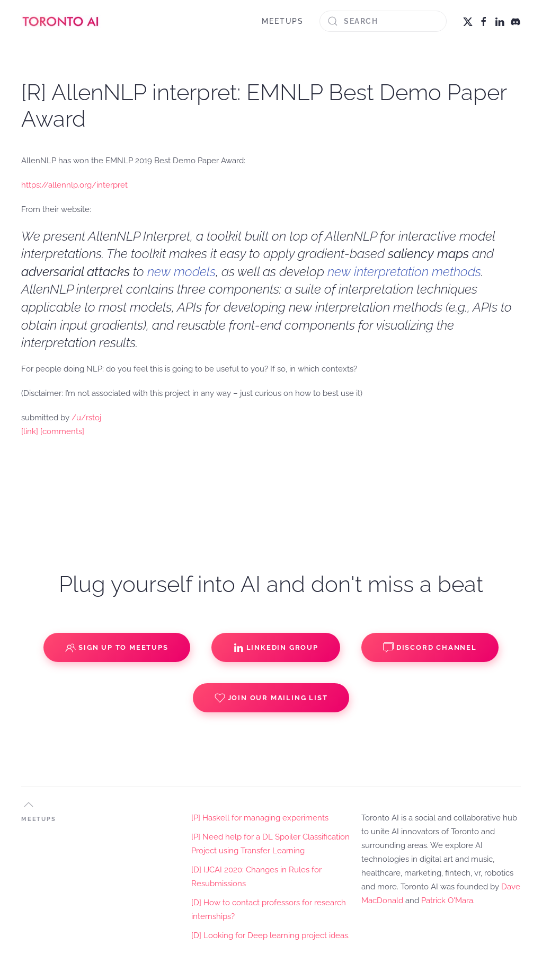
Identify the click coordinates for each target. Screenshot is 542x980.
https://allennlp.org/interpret (74, 185)
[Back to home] (61, 21)
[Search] (383, 21)
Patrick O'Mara (447, 900)
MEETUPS (283, 21)
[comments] (62, 431)
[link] (30, 431)
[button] (29, 805)
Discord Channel (430, 648)
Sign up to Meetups (117, 648)
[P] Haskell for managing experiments (260, 818)
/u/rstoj (86, 418)
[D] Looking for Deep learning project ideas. (270, 935)
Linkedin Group (276, 648)
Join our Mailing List (271, 698)
